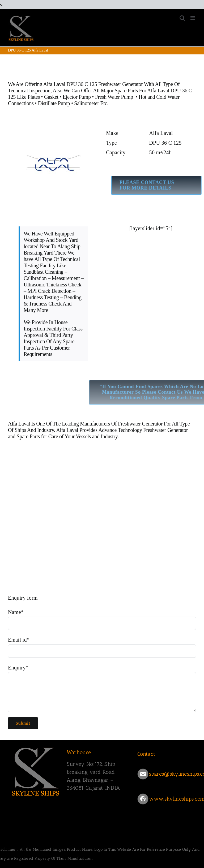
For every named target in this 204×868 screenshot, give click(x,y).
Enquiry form (23, 598)
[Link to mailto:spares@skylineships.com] (143, 774)
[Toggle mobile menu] (193, 18)
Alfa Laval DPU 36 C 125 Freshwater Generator (93, 84)
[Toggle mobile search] (182, 18)
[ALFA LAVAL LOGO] (53, 126)
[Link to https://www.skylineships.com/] (143, 799)
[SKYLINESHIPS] (36, 747)
